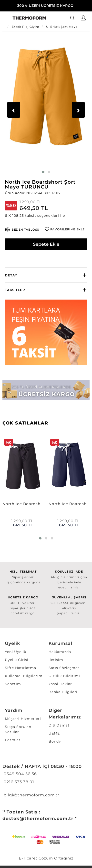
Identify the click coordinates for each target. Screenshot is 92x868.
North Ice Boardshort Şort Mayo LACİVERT (69, 504)
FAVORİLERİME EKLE (67, 229)
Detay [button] (11, 275)
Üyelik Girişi (17, 660)
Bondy (55, 741)
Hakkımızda (60, 652)
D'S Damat (59, 725)
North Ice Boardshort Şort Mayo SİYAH (23, 504)
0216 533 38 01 (18, 782)
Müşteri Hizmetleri (23, 719)
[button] (46, 216)
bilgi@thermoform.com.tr (31, 795)
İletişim (56, 660)
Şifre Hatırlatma (20, 668)
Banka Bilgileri (63, 692)
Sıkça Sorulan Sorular (18, 729)
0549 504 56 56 (20, 774)
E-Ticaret (28, 858)
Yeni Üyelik (15, 652)
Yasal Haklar (60, 684)
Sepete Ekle (46, 244)
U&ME (54, 733)
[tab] (46, 275)
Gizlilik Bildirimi (64, 676)
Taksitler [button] (15, 290)
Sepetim (13, 684)
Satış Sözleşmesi (65, 668)
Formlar (13, 740)
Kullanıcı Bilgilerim (24, 676)
